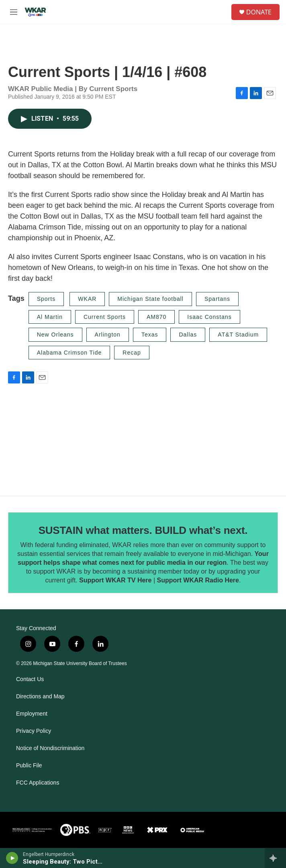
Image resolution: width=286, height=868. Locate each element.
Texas (150, 335)
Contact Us (30, 679)
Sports (46, 299)
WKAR (87, 299)
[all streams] (275, 858)
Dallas (188, 335)
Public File (29, 766)
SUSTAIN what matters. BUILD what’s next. (143, 530)
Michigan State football (150, 299)
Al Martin (50, 317)
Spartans (217, 299)
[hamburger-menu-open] (13, 12)
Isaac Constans (209, 317)
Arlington (108, 335)
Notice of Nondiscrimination (50, 748)
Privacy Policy (34, 731)
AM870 (156, 317)
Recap (132, 353)
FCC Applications (38, 783)
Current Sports (105, 317)
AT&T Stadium (238, 335)
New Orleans (55, 335)
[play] (12, 858)
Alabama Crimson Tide (69, 353)
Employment (32, 714)
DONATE (259, 12)
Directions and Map (40, 697)
